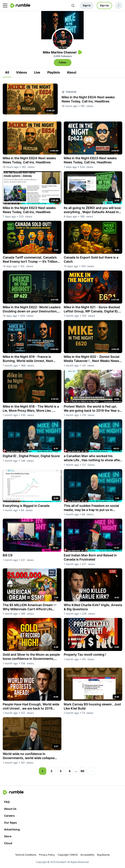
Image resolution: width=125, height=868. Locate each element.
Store (8, 836)
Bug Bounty (104, 855)
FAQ (7, 802)
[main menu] (5, 6)
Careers (9, 816)
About (72, 72)
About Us (10, 809)
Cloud (8, 843)
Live (37, 72)
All (7, 72)
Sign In (87, 5)
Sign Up (104, 5)
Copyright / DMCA (68, 855)
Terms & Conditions (26, 855)
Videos (21, 72)
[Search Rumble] (73, 6)
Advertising (12, 829)
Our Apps (10, 822)
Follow (62, 62)
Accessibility (87, 855)
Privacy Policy (47, 855)
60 (83, 771)
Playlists (54, 72)
